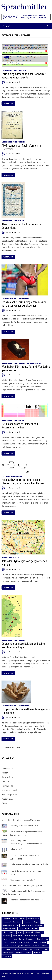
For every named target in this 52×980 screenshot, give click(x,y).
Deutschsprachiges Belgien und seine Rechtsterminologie (23, 646)
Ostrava (22, 939)
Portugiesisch (31, 939)
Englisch (37, 922)
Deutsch (23, 919)
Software (6, 476)
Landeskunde (7, 142)
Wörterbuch (19, 953)
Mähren (20, 932)
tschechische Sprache (36, 949)
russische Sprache (16, 942)
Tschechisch (6, 949)
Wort (47, 949)
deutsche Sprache (33, 919)
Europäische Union (27, 925)
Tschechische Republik (20, 949)
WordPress (42, 973)
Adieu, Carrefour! (18, 849)
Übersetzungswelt (9, 790)
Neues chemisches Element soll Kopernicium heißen (20, 426)
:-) (2, 764)
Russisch (5, 942)
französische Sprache (9, 929)
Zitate (4, 803)
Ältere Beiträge (13, 748)
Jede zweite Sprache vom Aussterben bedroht (30, 864)
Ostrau (15, 939)
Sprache (28, 946)
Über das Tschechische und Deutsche (27, 900)
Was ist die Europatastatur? (23, 880)
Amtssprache (7, 919)
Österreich (28, 953)
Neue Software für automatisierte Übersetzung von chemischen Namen (23, 482)
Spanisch (6, 946)
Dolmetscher (28, 922)
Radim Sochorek (15, 82)
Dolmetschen (17, 922)
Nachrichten (6, 936)
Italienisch (35, 929)
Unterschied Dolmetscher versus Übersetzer (21, 820)
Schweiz (35, 942)
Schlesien (27, 942)
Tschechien (45, 946)
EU (17, 925)
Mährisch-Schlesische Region (34, 932)
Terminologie (7, 70)
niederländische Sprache (32, 936)
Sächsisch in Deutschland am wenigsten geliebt (22, 885)
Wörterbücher (20, 70)
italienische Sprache (9, 932)
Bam (3, 976)
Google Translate (24, 929)
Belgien (16, 919)
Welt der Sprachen (22, 298)
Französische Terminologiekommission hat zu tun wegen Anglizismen (24, 304)
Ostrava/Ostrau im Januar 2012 (24, 826)
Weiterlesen (9, 103)
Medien (4, 557)
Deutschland (7, 922)
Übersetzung (7, 956)
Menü (6, 26)
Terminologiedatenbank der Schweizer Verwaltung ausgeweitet (23, 76)
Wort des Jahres (8, 953)
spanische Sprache (17, 946)
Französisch (39, 925)
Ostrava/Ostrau (8, 777)
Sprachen (36, 946)
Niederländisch (17, 936)
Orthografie (6, 939)
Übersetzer (37, 953)
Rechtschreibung (43, 939)
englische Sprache (8, 925)
